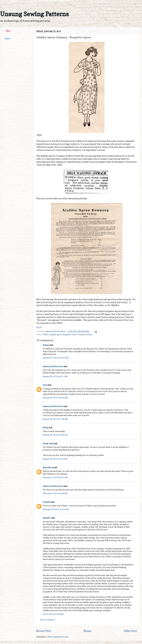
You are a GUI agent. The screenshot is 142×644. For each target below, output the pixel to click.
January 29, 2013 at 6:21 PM (55, 459)
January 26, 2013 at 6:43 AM (55, 398)
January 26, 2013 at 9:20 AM (55, 435)
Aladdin (52, 334)
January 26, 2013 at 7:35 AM (55, 419)
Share (8, 38)
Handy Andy (48, 443)
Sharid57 (47, 518)
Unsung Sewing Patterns (34, 14)
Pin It (39, 327)
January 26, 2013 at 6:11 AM (55, 376)
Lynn (45, 385)
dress (75, 334)
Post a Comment (47, 620)
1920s (46, 334)
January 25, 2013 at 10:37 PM (56, 358)
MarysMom (48, 467)
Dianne (46, 345)
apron (59, 334)
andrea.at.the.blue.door (55, 331)
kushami (47, 502)
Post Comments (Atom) (58, 637)
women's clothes (85, 334)
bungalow (67, 334)
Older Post (130, 631)
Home (87, 631)
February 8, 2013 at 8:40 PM (55, 493)
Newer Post (44, 631)
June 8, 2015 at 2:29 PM (53, 614)
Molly (45, 428)
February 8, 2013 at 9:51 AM (55, 477)
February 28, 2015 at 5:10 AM (56, 509)
